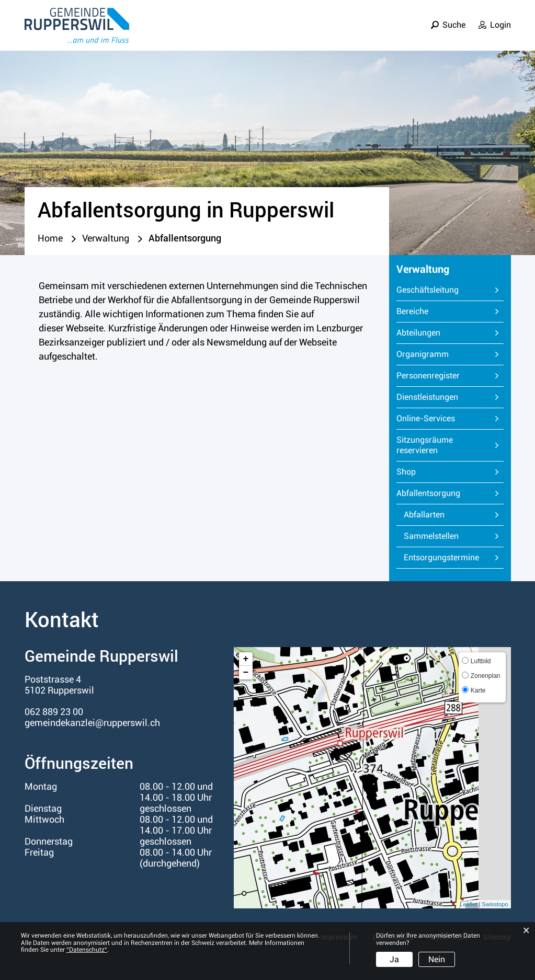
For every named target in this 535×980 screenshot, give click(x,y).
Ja (394, 959)
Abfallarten (424, 515)
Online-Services (426, 418)
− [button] (246, 673)
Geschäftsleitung (428, 290)
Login (500, 18)
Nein (437, 959)
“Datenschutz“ (87, 950)
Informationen (479, 33)
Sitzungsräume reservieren (425, 445)
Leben (313, 33)
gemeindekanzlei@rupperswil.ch (92, 723)
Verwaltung (408, 33)
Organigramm (423, 354)
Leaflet (468, 904)
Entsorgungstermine (441, 557)
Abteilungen (418, 333)
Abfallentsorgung (450, 493)
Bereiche (412, 311)
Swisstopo (495, 904)
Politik (354, 33)
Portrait (269, 33)
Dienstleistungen (427, 397)
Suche (454, 18)
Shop (406, 472)
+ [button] (246, 659)
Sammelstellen (431, 536)
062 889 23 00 (54, 712)
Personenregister (428, 376)
